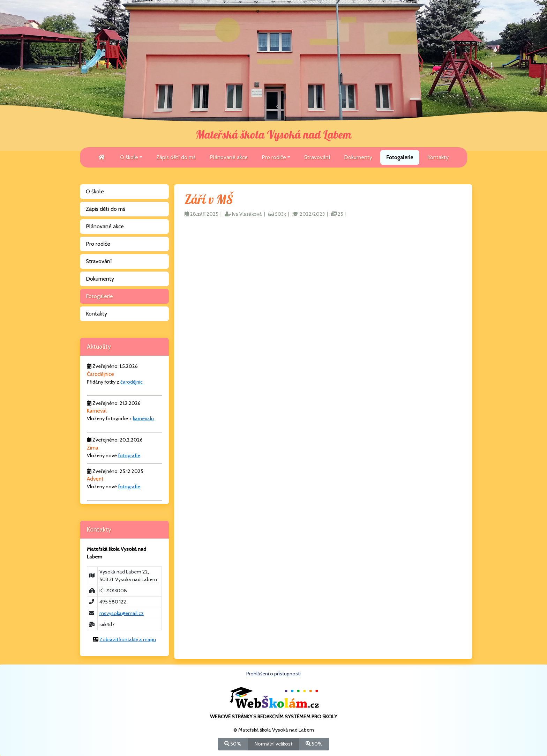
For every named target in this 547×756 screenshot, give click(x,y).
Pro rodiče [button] (274, 157)
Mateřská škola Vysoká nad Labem (273, 135)
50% (233, 744)
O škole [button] (129, 157)
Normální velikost (273, 744)
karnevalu (143, 418)
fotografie (129, 455)
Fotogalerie (400, 157)
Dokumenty (358, 157)
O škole (95, 191)
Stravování (317, 157)
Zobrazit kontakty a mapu (128, 639)
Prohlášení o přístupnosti (273, 674)
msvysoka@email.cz (122, 613)
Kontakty (438, 157)
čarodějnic (132, 382)
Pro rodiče (98, 244)
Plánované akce (229, 157)
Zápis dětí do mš (176, 157)
